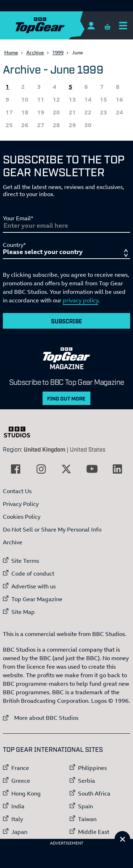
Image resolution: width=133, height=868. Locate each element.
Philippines (92, 768)
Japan (19, 832)
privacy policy (81, 300)
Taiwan (87, 819)
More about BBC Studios (41, 718)
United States (88, 449)
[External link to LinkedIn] (117, 469)
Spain (85, 806)
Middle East (94, 832)
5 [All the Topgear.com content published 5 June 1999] (71, 87)
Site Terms (25, 561)
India (18, 806)
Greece (21, 781)
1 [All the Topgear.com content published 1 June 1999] (7, 87)
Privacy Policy (21, 504)
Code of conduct (33, 573)
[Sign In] (91, 25)
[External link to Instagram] (41, 469)
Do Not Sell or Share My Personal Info (52, 529)
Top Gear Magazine (37, 599)
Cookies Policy (22, 517)
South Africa (94, 793)
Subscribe (67, 321)
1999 (58, 52)
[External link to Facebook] (16, 469)
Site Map (23, 612)
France (20, 768)
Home (11, 52)
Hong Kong (26, 793)
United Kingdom (45, 449)
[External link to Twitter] (66, 469)
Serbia (87, 781)
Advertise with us (34, 586)
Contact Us (17, 491)
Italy (17, 819)
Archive (35, 52)
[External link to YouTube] (92, 469)
